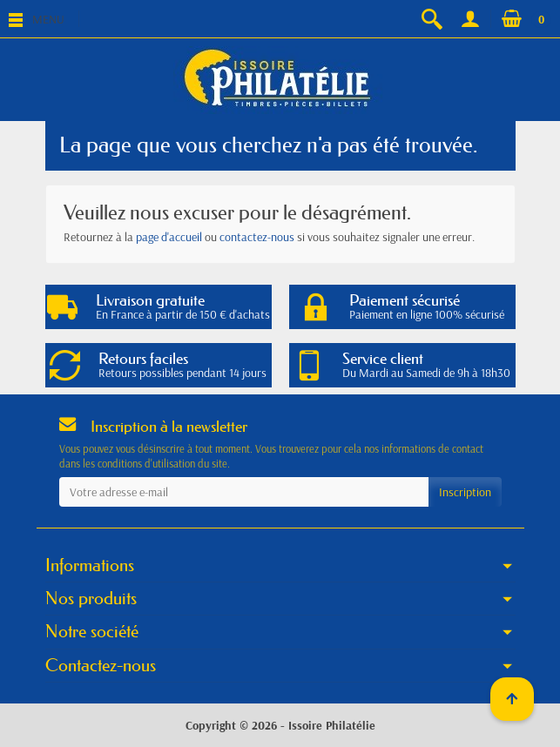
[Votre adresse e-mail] (244, 492)
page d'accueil (169, 237)
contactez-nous (257, 237)
